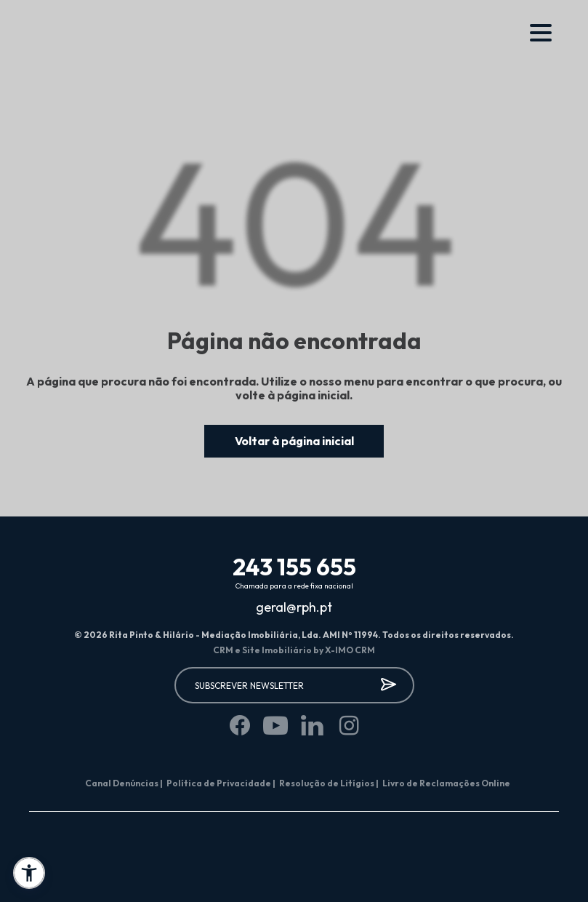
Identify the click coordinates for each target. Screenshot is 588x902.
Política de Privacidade (221, 783)
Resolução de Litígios (329, 783)
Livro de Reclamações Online (446, 783)
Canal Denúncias (124, 783)
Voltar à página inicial (294, 441)
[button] (29, 873)
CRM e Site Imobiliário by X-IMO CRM (294, 650)
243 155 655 (294, 567)
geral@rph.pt (294, 607)
